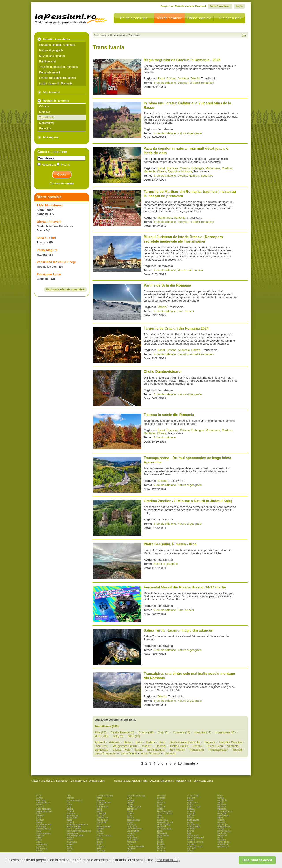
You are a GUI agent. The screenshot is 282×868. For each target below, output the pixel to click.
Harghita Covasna (231, 742)
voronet (70, 811)
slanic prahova (43, 833)
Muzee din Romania (52, 56)
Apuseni (100, 742)
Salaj (118, 736)
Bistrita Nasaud (122, 732)
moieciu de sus (44, 829)
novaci (130, 822)
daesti (160, 842)
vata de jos (223, 824)
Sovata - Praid (121, 750)
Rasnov (197, 746)
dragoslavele (224, 827)
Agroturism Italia (139, 781)
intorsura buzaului (136, 846)
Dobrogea (198, 168)
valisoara (222, 809)
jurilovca (161, 846)
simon (160, 800)
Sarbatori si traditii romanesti (57, 45)
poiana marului (74, 827)
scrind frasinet (224, 831)
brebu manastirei (195, 838)
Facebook (201, 6)
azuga (160, 840)
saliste (100, 811)
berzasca (192, 844)
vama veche (163, 835)
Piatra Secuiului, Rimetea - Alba (170, 544)
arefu (129, 851)
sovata (40, 798)
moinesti (131, 833)
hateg (99, 798)
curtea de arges (74, 800)
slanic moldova (74, 829)
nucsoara (162, 796)
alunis (220, 838)
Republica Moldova (180, 171)
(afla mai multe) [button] (167, 860)
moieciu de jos (43, 802)
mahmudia (72, 842)
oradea (130, 818)
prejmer (191, 816)
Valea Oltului (129, 753)
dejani (130, 811)
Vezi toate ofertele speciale (65, 289)
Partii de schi (47, 61)
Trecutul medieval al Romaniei (58, 67)
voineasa (131, 824)
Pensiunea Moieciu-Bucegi (56, 262)
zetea (160, 831)
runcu (99, 838)
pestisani (161, 827)
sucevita (101, 851)
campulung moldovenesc (79, 831)
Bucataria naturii (50, 72)
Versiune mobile (96, 781)
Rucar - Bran (215, 746)
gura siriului (133, 840)
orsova (70, 844)
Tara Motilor (177, 750)
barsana (191, 798)
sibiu (39, 831)
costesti (191, 811)
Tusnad (237, 750)
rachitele (131, 849)
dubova (100, 805)
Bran (162, 742)
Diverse (182, 176)
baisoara (161, 802)
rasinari (131, 802)
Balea (128, 742)
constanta (222, 800)
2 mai (130, 798)
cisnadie (191, 840)
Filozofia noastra (184, 6)
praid (39, 818)
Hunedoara (225, 732)
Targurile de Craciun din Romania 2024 (176, 328)
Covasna (182, 732)
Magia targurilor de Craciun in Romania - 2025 (182, 60)
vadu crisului (193, 827)
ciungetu (161, 807)
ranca (39, 840)
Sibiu (134, 736)
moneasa (131, 842)
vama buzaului (164, 829)
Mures (101, 736)
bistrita (100, 840)
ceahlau (191, 829)
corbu (160, 809)
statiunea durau (165, 813)
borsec (130, 805)
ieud (99, 849)
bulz (189, 833)
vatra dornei (193, 802)
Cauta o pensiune (134, 18)
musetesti (222, 835)
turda (160, 838)
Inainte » (191, 763)
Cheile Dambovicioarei (163, 372)
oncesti (221, 820)
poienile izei (102, 818)
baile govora (193, 820)
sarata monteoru (105, 796)
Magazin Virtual (184, 781)
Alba (100, 732)
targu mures (103, 807)
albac (39, 842)
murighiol (101, 822)
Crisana (44, 106)
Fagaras (210, 742)
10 (180, 763)
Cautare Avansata (62, 183)
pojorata (161, 798)
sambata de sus (44, 811)
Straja (139, 750)
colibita (100, 829)
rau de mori (102, 820)
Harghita (203, 732)
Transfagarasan (218, 750)
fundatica (222, 833)
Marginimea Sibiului (125, 746)
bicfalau (191, 809)
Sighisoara (101, 750)
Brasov (146, 732)
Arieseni (114, 742)
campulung (42, 844)
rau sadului (223, 844)
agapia (70, 809)
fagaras (161, 844)
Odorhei (161, 746)
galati (160, 805)
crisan (39, 838)
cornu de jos (223, 842)
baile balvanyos (165, 811)
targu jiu (191, 813)
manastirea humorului (77, 824)
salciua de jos (134, 820)
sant (99, 844)
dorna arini (72, 818)
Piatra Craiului (179, 746)
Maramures (46, 123)
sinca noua (162, 820)
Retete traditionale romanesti (58, 78)
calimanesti (193, 796)
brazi (99, 824)
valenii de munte (195, 842)
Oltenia (195, 78)
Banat (161, 78)
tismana (161, 849)
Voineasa (171, 753)
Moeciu (147, 746)
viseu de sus (224, 816)
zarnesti (40, 816)
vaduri (190, 805)
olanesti (221, 822)
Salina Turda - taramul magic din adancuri (179, 630)
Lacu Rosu (101, 746)
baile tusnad (72, 816)
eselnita (70, 798)
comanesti (132, 809)
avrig (69, 807)
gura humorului (44, 824)
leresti (100, 842)
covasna (71, 813)
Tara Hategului (156, 750)
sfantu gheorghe (195, 846)
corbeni (70, 822)
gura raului (42, 849)
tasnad (70, 849)
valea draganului (75, 835)
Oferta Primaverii (49, 222)
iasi (68, 802)
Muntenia (149, 171)
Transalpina (196, 750)
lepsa (99, 809)
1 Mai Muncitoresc (50, 205)
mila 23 (100, 816)
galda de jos (223, 846)
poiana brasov (104, 802)
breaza (40, 851)
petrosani (41, 846)
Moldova (45, 112)
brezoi (220, 796)
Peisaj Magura (47, 250)
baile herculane (44, 809)
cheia (69, 805)
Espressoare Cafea (203, 781)
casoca (130, 813)
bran (39, 796)
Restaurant (47, 165)
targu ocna (132, 827)
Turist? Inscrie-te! (220, 6)
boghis (190, 831)
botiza (70, 820)
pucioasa (222, 805)
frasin (69, 851)
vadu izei (41, 835)
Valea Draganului (105, 753)
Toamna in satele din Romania (169, 415)
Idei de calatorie (170, 18)
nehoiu (221, 798)
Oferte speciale (199, 18)
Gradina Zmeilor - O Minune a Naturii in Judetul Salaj (188, 501)
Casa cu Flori (46, 238)
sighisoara (41, 827)
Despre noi (167, 6)
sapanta (101, 800)
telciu (220, 818)
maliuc (190, 818)
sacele (221, 802)
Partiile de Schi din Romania (167, 285)
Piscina (63, 165)
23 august (162, 833)
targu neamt (133, 838)
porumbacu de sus (136, 796)
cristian (221, 829)
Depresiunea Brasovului (185, 742)
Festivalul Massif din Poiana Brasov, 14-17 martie (185, 587)
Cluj (163, 732)
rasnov (40, 805)
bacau (190, 800)
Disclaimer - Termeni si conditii (72, 781)
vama (39, 822)
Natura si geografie (51, 50)
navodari (161, 851)
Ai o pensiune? (230, 18)
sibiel (69, 796)
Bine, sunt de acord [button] (257, 860)
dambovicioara (104, 835)
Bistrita (151, 742)
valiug (190, 822)
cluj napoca (72, 833)
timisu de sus (194, 807)
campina (222, 840)
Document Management (162, 781)
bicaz (129, 816)
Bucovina (45, 128)
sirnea (190, 851)
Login (239, 6)
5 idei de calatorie (165, 83)
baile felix (41, 800)
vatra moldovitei (135, 829)
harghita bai (193, 824)
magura (131, 800)
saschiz (131, 835)
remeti (70, 840)
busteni (70, 838)
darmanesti (193, 835)
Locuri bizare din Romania (56, 83)
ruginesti (191, 849)
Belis (139, 742)
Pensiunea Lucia (49, 274)
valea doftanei (104, 827)
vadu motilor (133, 831)
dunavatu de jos (165, 822)
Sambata (233, 746)
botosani (101, 846)
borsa (69, 846)
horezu (100, 833)
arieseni (40, 807)
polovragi (101, 813)
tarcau (130, 844)
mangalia (222, 813)
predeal (40, 820)
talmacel (222, 807)
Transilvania (47, 117)
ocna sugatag (164, 824)
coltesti (160, 818)
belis (39, 813)
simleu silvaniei (225, 811)
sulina (100, 831)
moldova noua (134, 807)
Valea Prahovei (151, 753)
